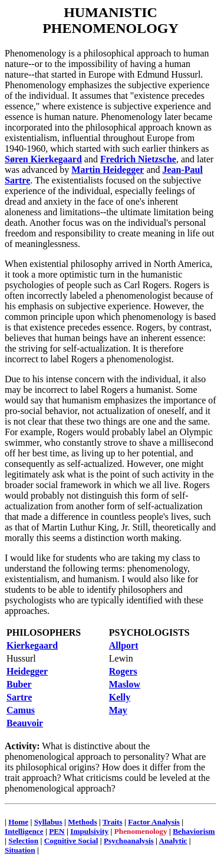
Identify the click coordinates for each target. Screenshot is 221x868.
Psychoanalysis (129, 841)
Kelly (120, 697)
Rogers (123, 671)
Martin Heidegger (108, 170)
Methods (82, 822)
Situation (20, 850)
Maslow (125, 684)
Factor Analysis (154, 822)
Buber (19, 684)
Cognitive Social (71, 841)
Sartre (19, 697)
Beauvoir (25, 723)
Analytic (173, 841)
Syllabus (48, 822)
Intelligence (24, 831)
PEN (57, 831)
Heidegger (27, 671)
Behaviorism (194, 831)
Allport (124, 645)
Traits (113, 822)
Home (18, 822)
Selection (23, 841)
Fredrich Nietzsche (138, 159)
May (118, 710)
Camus (21, 710)
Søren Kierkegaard (43, 159)
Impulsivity (89, 831)
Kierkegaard (32, 645)
